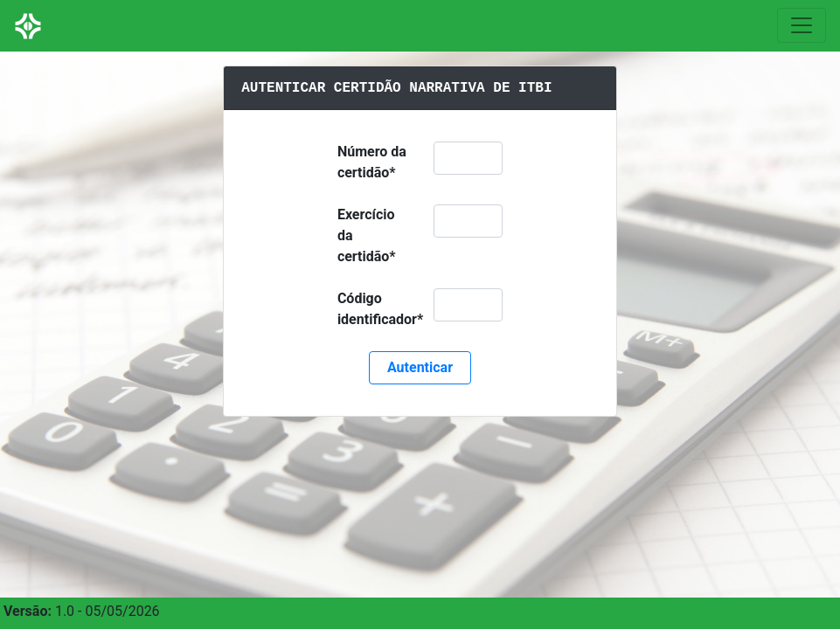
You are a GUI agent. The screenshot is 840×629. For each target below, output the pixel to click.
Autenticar (420, 367)
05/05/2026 (122, 611)
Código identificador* (380, 309)
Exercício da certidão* (367, 235)
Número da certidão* (372, 162)
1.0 (65, 611)
